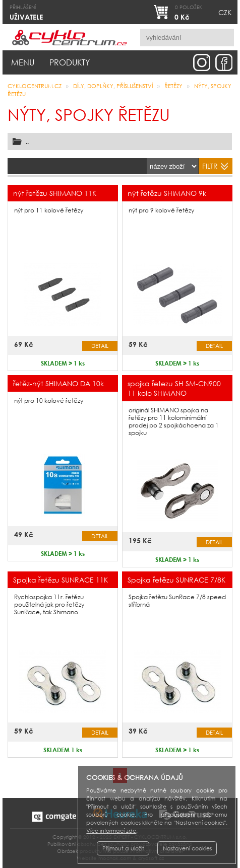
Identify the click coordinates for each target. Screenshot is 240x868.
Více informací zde (111, 831)
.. (27, 141)
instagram (202, 62)
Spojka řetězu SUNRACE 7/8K (176, 580)
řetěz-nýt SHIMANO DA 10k (58, 383)
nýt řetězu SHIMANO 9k (167, 193)
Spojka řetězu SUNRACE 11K (61, 580)
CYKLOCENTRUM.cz (35, 86)
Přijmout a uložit (123, 848)
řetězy (173, 86)
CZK (225, 12)
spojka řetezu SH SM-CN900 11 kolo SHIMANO (174, 388)
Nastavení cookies (187, 848)
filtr (210, 166)
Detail (100, 346)
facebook (224, 62)
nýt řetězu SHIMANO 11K (55, 193)
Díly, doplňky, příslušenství (113, 86)
